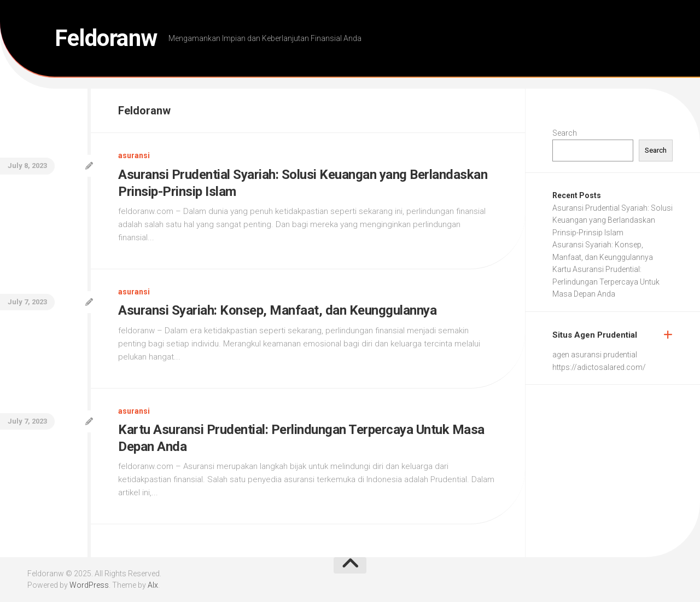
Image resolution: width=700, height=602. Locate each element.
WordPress (89, 585)
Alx (153, 585)
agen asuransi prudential (595, 355)
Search (565, 133)
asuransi (134, 155)
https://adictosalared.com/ (599, 367)
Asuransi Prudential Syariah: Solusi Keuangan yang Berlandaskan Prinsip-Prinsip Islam (612, 220)
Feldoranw (106, 38)
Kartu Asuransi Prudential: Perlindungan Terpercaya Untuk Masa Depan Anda (606, 282)
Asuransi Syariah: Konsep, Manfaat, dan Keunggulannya (277, 310)
